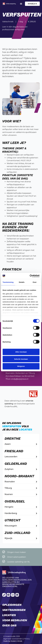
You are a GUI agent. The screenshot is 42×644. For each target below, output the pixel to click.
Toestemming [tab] (8, 282)
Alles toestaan (21, 352)
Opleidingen (12, 605)
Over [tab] (35, 282)
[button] (21, 4)
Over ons (9, 625)
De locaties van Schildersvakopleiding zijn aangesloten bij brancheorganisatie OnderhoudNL (17, 582)
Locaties (9, 615)
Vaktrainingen (14, 610)
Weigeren (21, 366)
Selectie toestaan (21, 359)
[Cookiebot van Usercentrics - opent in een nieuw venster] (30, 276)
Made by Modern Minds (13, 641)
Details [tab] (22, 282)
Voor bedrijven (15, 620)
